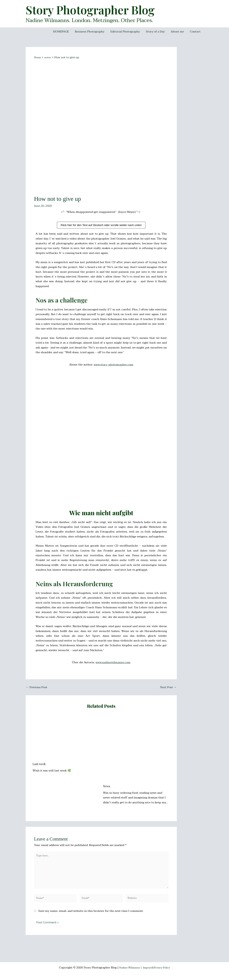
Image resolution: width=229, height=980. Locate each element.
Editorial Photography (126, 32)
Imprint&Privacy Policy (158, 968)
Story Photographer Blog (90, 10)
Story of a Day (156, 32)
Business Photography (91, 32)
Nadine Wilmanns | (129, 968)
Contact (195, 32)
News (107, 786)
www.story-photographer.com (113, 365)
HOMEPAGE (63, 32)
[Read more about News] (136, 748)
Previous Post (37, 687)
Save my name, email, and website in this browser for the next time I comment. (91, 918)
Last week (39, 764)
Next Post (168, 687)
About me (178, 32)
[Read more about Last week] (66, 737)
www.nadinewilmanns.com (113, 662)
